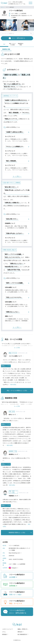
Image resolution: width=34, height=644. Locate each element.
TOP (4, 44)
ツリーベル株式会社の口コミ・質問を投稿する (18, 612)
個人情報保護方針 (22, 635)
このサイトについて (7, 629)
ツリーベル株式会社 (16, 11)
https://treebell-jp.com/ (14, 553)
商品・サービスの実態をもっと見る (17, 391)
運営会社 (20, 632)
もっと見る (16, 176)
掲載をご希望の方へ (23, 629)
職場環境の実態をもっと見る (17, 533)
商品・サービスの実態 (12, 44)
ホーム (2, 7)
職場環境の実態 (21, 44)
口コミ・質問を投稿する (19, 38)
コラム (4, 632)
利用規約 (4, 635)
